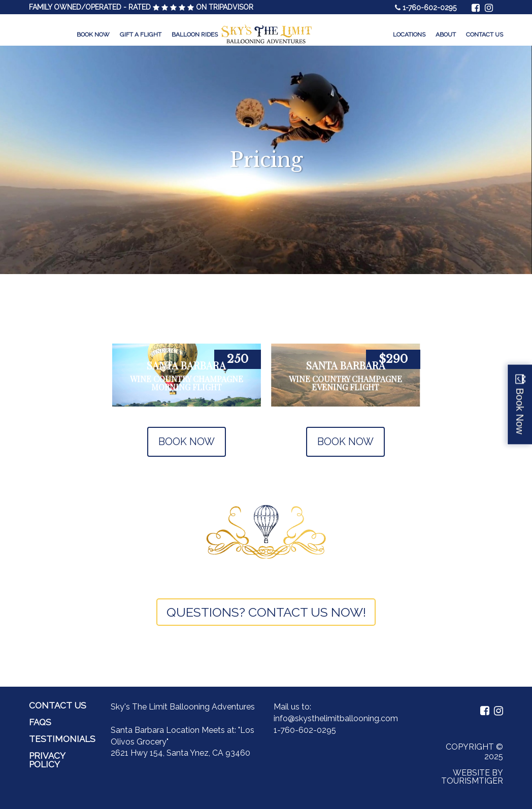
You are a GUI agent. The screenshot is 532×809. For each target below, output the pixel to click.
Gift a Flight (141, 35)
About (446, 35)
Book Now (93, 35)
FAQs (40, 722)
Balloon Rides (195, 35)
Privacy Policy (47, 760)
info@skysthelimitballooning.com (336, 718)
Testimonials (62, 739)
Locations (409, 35)
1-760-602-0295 (429, 8)
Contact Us (485, 35)
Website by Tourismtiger (472, 777)
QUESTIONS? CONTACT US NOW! (266, 612)
